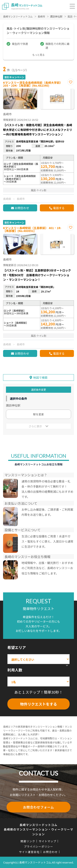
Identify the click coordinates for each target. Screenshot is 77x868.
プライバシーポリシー (38, 846)
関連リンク (28, 841)
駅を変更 (38, 414)
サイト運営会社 (29, 852)
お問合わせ (22, 208)
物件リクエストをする (39, 704)
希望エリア (17, 647)
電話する (59, 208)
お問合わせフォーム (38, 807)
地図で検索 (40, 377)
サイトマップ (47, 841)
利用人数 (15, 670)
